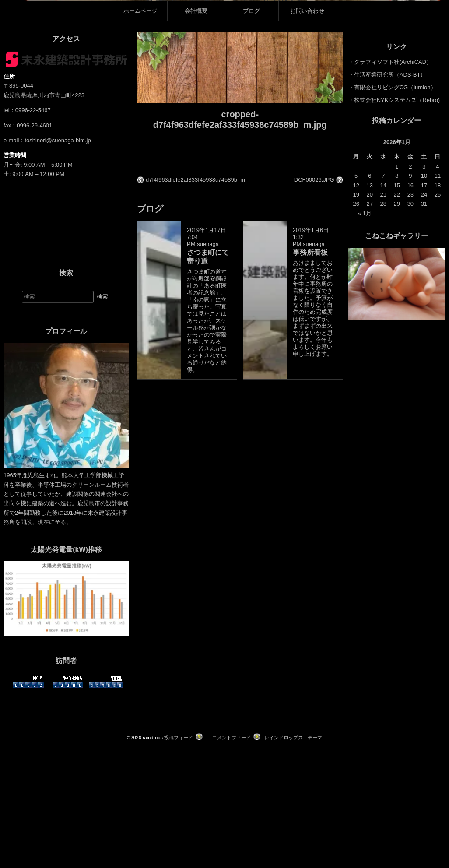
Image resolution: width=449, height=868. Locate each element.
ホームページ (140, 152)
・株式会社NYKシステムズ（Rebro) (394, 241)
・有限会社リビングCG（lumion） (392, 229)
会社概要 (196, 152)
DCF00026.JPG (314, 321)
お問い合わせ (307, 152)
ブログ (251, 152)
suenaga (208, 385)
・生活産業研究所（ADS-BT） (387, 216)
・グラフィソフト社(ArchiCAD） (390, 203)
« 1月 (365, 355)
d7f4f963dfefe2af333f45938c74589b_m (195, 321)
